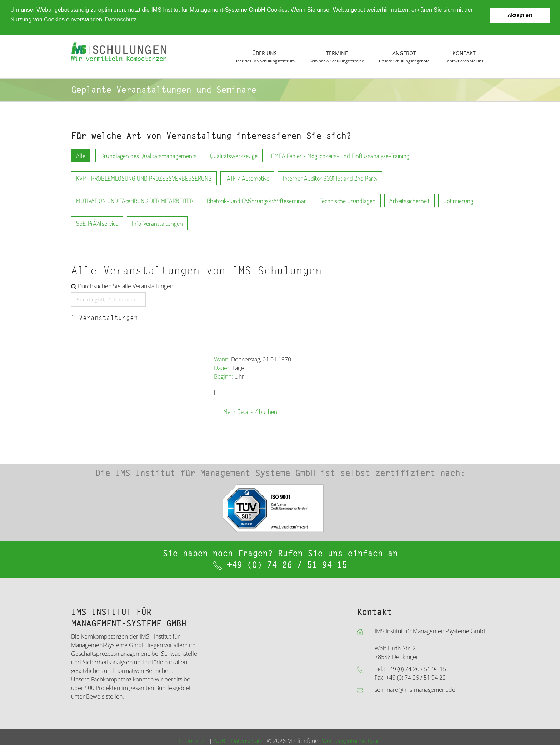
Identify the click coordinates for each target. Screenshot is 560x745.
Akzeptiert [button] (520, 15)
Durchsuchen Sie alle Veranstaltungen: (123, 285)
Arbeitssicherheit (409, 200)
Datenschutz (247, 740)
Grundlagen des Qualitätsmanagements (148, 155)
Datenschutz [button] (121, 19)
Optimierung (458, 200)
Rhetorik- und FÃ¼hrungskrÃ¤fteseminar (256, 200)
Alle (81, 155)
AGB (219, 740)
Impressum (193, 740)
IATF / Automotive (247, 177)
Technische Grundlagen (348, 200)
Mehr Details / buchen (250, 411)
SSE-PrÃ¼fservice (97, 222)
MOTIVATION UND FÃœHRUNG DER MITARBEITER (135, 200)
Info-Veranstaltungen (157, 222)
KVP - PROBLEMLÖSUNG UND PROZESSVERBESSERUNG (144, 177)
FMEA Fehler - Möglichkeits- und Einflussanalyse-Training (340, 155)
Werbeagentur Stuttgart (351, 740)
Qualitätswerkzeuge (234, 155)
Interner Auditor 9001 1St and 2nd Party (330, 177)
